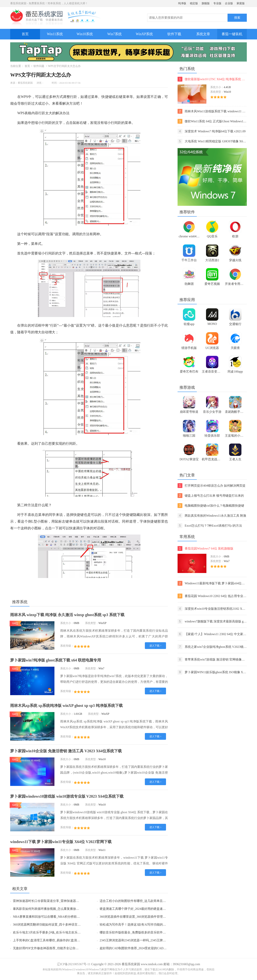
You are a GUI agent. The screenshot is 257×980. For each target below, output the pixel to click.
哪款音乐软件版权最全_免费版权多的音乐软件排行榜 (136, 932)
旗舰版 (206, 3)
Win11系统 (55, 34)
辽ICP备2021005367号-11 (74, 964)
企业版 (229, 3)
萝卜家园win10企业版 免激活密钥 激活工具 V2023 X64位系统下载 (66, 751)
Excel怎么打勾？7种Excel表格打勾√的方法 (210, 526)
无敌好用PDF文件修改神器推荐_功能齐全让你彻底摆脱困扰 (53, 948)
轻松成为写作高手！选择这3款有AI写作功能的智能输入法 (139, 925)
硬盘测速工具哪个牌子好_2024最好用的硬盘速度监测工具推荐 (142, 909)
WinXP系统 (144, 34)
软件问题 (39, 66)
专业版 (217, 3)
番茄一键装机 (233, 32)
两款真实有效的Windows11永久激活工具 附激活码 (212, 516)
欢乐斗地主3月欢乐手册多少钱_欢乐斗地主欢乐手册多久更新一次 (58, 932)
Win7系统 (115, 34)
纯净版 (182, 3)
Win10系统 (85, 34)
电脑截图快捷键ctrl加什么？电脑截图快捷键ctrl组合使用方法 (211, 506)
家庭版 (241, 3)
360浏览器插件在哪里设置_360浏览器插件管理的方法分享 (139, 917)
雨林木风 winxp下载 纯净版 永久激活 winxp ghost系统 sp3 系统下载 (67, 615)
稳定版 (194, 3)
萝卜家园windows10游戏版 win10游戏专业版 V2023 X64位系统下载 (67, 796)
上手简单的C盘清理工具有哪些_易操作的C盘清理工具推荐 (53, 940)
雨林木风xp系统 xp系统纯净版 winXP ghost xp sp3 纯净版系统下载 (66, 706)
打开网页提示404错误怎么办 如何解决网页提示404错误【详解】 (212, 486)
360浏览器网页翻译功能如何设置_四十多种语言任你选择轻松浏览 (58, 925)
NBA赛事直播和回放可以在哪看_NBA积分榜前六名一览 (51, 917)
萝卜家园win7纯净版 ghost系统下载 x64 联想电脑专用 (56, 660)
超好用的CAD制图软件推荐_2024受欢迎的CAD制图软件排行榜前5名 (146, 948)
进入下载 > (156, 646)
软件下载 (174, 34)
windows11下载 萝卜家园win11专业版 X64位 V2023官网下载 (61, 842)
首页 (25, 34)
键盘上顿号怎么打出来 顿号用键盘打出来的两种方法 (211, 496)
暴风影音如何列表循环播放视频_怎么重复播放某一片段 (51, 909)
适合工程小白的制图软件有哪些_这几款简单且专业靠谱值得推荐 (144, 901)
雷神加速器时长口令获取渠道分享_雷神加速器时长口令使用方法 (57, 901)
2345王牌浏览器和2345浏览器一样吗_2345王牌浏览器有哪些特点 (144, 940)
